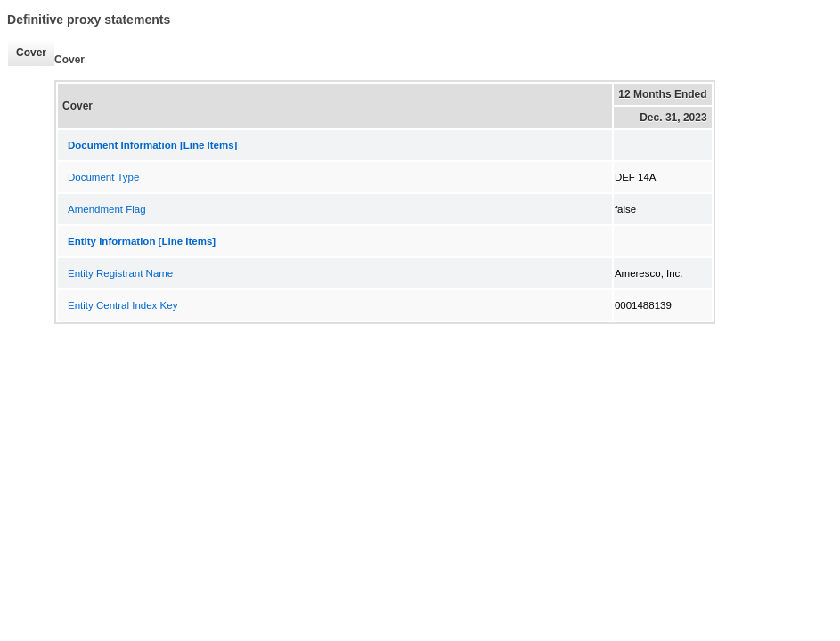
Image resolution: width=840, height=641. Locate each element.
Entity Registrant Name (120, 273)
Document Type (103, 177)
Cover (27, 53)
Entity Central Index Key (122, 305)
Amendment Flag (107, 209)
